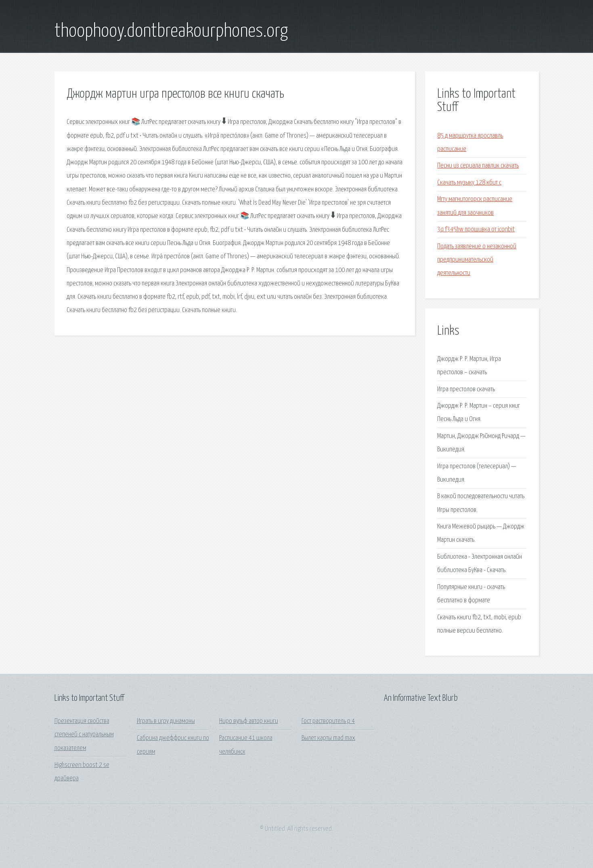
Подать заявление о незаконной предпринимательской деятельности (477, 260)
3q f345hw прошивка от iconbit (476, 230)
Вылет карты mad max (328, 738)
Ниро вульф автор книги (249, 721)
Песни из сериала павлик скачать (478, 166)
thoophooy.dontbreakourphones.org (171, 31)
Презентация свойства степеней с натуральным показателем (84, 735)
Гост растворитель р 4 (328, 721)
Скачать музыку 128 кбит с (469, 183)
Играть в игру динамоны (166, 721)
